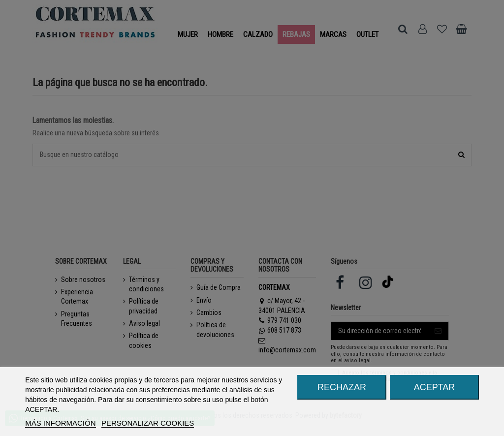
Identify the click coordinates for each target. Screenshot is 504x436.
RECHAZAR (342, 387)
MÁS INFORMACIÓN (60, 423)
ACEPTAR (435, 387)
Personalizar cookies (148, 423)
